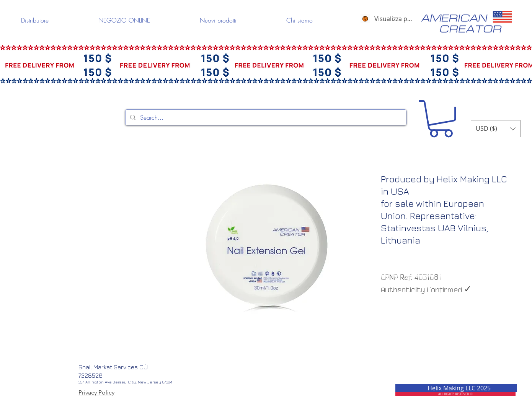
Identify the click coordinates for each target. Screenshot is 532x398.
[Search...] (265, 117)
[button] (441, 119)
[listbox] (496, 129)
